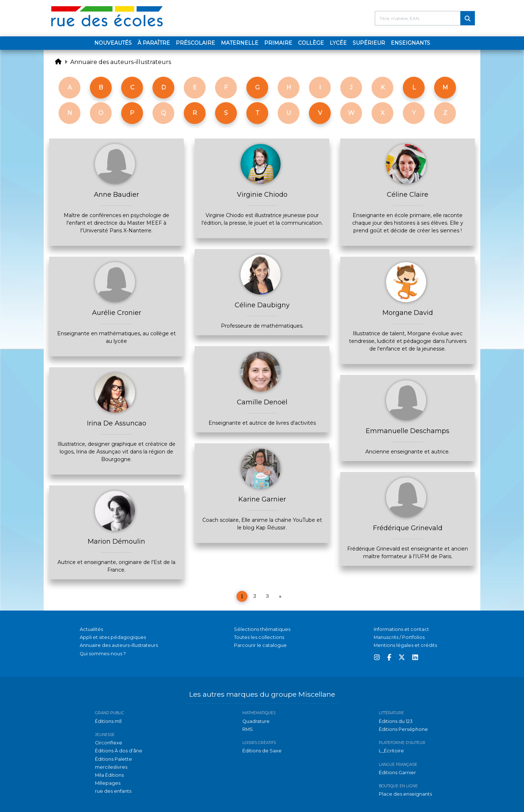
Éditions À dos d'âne (119, 751)
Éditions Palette (114, 759)
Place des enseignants (405, 794)
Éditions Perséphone (403, 729)
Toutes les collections (259, 637)
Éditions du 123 (396, 721)
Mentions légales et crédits (405, 645)
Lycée (338, 43)
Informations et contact (401, 629)
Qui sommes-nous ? (103, 654)
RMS (248, 729)
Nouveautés (113, 43)
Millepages (108, 783)
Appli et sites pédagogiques (113, 637)
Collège (311, 43)
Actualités (91, 629)
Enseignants (410, 43)
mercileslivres (111, 767)
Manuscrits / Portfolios (399, 637)
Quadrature (256, 721)
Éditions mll (108, 721)
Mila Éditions (109, 775)
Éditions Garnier (397, 773)
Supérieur (369, 43)
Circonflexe (109, 743)
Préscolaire (195, 43)
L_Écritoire (391, 751)
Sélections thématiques (262, 629)
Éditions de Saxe (262, 751)
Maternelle (240, 43)
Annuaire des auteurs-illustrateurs (121, 62)
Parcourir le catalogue (260, 645)
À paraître (154, 43)
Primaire (278, 43)
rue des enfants (113, 791)
